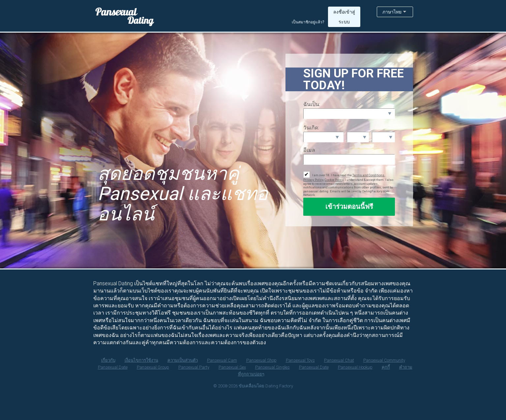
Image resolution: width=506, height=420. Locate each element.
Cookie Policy (334, 180)
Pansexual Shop (261, 360)
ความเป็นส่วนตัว (183, 360)
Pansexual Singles (272, 367)
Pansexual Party (194, 367)
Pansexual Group (153, 367)
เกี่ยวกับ (108, 360)
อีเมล (309, 150)
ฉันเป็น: (312, 104)
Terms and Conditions (368, 175)
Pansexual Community (384, 360)
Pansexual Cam (222, 360)
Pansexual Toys (300, 360)
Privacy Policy (313, 180)
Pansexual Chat (339, 360)
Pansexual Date (113, 367)
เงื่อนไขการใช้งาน (141, 360)
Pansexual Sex (232, 367)
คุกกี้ (386, 367)
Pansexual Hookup (355, 367)
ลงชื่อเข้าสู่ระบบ (344, 17)
